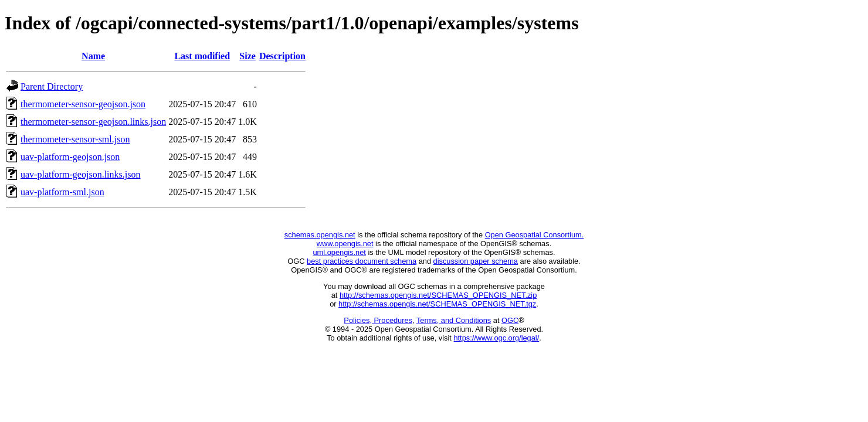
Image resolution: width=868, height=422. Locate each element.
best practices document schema (362, 261)
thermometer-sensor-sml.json (75, 139)
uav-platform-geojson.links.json (80, 174)
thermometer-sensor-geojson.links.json (93, 122)
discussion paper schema (476, 261)
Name (93, 56)
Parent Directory (52, 86)
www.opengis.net (345, 244)
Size (247, 56)
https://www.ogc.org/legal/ (496, 338)
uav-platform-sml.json (62, 192)
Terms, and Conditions (454, 320)
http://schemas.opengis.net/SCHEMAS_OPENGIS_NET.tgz (437, 304)
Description (282, 56)
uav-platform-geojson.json (70, 157)
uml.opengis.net (340, 252)
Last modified (202, 56)
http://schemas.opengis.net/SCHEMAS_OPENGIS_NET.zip (438, 295)
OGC (510, 320)
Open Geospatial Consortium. (535, 235)
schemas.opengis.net (320, 235)
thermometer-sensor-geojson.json (83, 104)
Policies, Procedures (378, 320)
